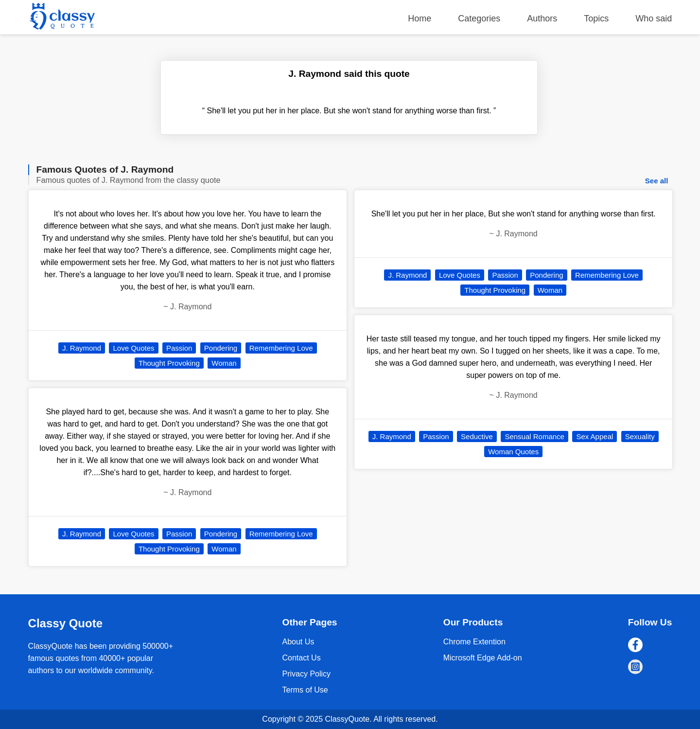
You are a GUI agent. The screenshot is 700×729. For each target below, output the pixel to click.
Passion (179, 348)
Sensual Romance (534, 436)
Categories (479, 18)
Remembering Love (281, 348)
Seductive (477, 436)
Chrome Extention (474, 642)
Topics (596, 18)
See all (657, 181)
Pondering (221, 348)
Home (420, 18)
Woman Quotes (513, 452)
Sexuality (640, 436)
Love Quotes (133, 348)
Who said (654, 18)
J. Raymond (82, 348)
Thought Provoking (169, 363)
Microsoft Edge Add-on (483, 658)
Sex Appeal (595, 436)
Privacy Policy (306, 674)
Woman (224, 363)
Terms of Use (305, 690)
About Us (298, 642)
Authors (542, 18)
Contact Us (301, 658)
